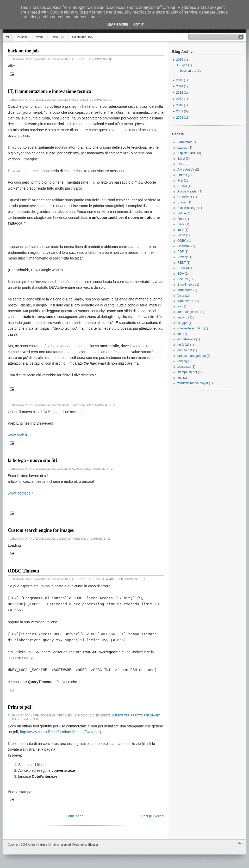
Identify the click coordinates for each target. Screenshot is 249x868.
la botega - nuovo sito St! (33, 460)
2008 (180, 118)
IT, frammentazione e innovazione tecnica (49, 91)
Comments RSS (82, 37)
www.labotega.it (21, 493)
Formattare (185, 142)
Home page (75, 814)
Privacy (182, 257)
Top (240, 841)
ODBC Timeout (24, 571)
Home (8, 37)
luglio (184, 65)
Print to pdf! (20, 705)
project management (192, 356)
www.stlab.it (17, 435)
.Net (180, 180)
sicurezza (184, 367)
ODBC (119, 579)
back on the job (23, 51)
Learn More (118, 24)
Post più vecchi (153, 814)
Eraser (182, 202)
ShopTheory (186, 285)
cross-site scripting (190, 328)
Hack (181, 224)
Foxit (181, 219)
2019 (180, 60)
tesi (180, 378)
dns (180, 334)
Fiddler (182, 213)
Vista (181, 296)
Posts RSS (57, 37)
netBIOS (183, 345)
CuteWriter (121, 713)
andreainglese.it (188, 312)
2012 (180, 93)
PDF (180, 252)
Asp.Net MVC (187, 153)
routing (182, 361)
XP (179, 306)
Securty (183, 279)
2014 (180, 86)
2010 (180, 105)
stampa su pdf (187, 372)
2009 (180, 111)
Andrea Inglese (38, 842)
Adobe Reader (187, 191)
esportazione (186, 339)
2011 (180, 99)
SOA (181, 274)
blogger (183, 323)
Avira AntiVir (186, 170)
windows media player (193, 383)
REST (182, 263)
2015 (180, 80)
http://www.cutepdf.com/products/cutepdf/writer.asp (61, 730)
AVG (180, 164)
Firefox (182, 175)
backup (182, 148)
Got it (139, 24)
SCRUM (183, 268)
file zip (42, 762)
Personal (23, 37)
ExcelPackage (187, 208)
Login (181, 235)
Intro (180, 230)
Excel (181, 159)
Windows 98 (186, 301)
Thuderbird (185, 290)
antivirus (183, 317)
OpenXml (184, 246)
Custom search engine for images (41, 530)
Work (39, 37)
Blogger (93, 842)
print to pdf (140, 713)
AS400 (110, 579)
